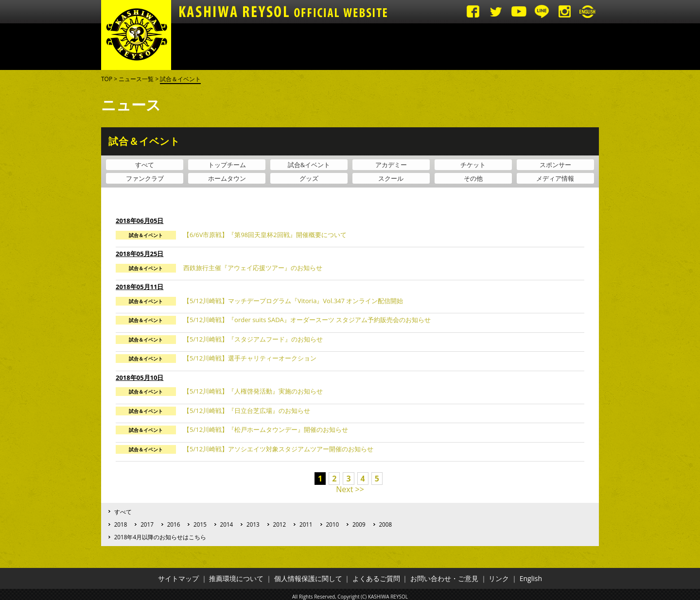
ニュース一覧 (136, 79)
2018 (121, 524)
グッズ (572, 47)
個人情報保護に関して (308, 578)
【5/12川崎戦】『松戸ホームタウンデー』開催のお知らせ (266, 429)
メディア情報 (555, 178)
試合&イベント (309, 165)
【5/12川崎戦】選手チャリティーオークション (250, 358)
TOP (107, 79)
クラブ (519, 47)
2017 (147, 524)
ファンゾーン (465, 47)
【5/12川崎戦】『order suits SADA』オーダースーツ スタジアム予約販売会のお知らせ (307, 320)
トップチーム (358, 47)
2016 (174, 524)
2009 (359, 524)
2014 (227, 524)
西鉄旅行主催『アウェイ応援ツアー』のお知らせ (253, 268)
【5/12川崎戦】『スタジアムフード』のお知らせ (253, 339)
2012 (280, 524)
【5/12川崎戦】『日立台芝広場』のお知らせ (247, 411)
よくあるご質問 (376, 578)
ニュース (198, 47)
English (531, 578)
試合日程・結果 (251, 47)
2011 (306, 524)
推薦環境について (236, 578)
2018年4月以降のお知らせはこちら (160, 537)
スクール (391, 178)
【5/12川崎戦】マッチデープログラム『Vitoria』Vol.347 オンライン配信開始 (293, 301)
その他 (473, 178)
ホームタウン (227, 178)
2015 (200, 524)
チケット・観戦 (305, 47)
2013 (253, 524)
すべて (145, 165)
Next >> (350, 489)
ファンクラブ (145, 178)
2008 (385, 524)
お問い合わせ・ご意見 (444, 578)
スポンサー (555, 165)
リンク (499, 578)
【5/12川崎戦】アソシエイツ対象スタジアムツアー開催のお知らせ (278, 449)
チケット (473, 165)
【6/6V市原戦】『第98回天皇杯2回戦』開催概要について (265, 235)
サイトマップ (178, 578)
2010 (332, 524)
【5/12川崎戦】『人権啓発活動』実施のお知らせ (253, 391)
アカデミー (412, 47)
